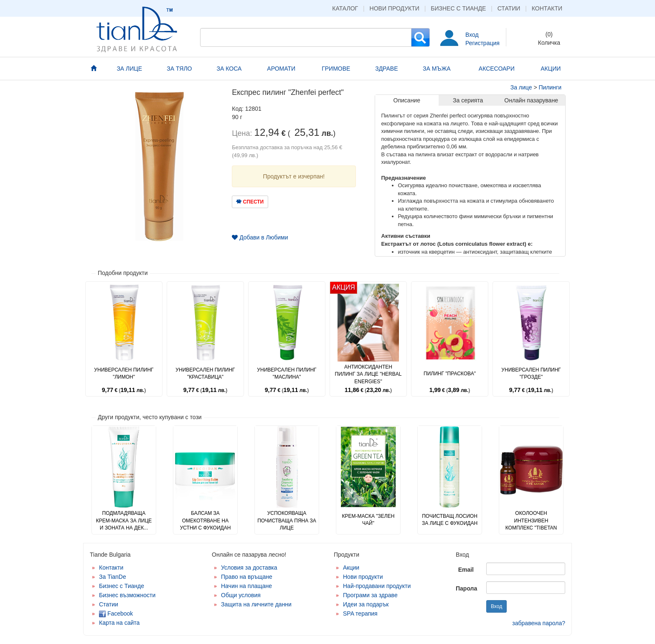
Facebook (116, 613)
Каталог (345, 8)
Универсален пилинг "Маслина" (287, 373)
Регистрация (482, 43)
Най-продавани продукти (377, 586)
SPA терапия (360, 613)
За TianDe (113, 577)
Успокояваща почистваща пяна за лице (287, 520)
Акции (351, 568)
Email (466, 570)
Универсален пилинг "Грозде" (531, 373)
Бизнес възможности (127, 595)
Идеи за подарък (366, 604)
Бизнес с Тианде (458, 8)
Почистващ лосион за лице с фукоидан (450, 520)
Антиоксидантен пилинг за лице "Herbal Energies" (368, 374)
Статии (509, 8)
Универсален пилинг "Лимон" (124, 373)
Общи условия (241, 595)
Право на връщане (247, 577)
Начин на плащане (246, 586)
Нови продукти (395, 8)
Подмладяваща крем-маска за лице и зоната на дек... (124, 520)
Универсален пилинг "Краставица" (205, 373)
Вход (472, 35)
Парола (466, 588)
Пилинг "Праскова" (450, 374)
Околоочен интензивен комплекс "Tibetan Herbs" (531, 524)
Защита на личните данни (256, 604)
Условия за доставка (249, 568)
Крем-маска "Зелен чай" (368, 520)
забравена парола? (539, 623)
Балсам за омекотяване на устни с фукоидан (206, 520)
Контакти (547, 8)
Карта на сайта (119, 623)
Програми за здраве (370, 595)
